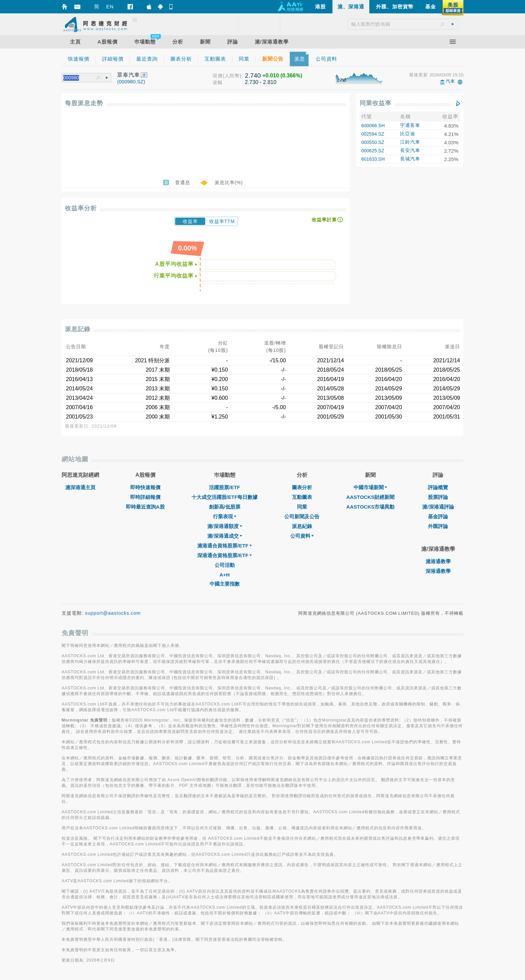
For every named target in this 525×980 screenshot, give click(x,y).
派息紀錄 (302, 526)
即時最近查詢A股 (145, 507)
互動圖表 (302, 497)
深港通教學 (438, 571)
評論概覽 (438, 487)
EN (110, 7)
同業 (302, 507)
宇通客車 (410, 125)
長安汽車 (410, 150)
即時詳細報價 (145, 497)
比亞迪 (408, 134)
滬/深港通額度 (225, 526)
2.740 (253, 76)
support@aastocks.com (113, 613)
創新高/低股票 (225, 507)
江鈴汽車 (410, 142)
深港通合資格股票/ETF (224, 555)
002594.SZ (373, 134)
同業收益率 (376, 103)
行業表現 (225, 516)
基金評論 (438, 516)
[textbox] (80, 78)
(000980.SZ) (131, 82)
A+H (224, 575)
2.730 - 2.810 (260, 82)
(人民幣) (232, 76)
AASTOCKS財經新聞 (370, 497)
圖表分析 (302, 487)
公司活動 (225, 565)
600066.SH (373, 126)
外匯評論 (438, 526)
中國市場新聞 (370, 487)
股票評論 (438, 497)
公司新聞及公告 (302, 516)
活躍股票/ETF (224, 487)
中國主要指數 (225, 584)
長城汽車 (410, 159)
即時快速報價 (145, 487)
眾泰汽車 (129, 75)
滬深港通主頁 (80, 487)
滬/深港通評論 (438, 507)
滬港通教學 (438, 561)
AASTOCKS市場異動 (370, 507)
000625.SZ (373, 151)
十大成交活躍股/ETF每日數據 (225, 497)
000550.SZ (373, 142)
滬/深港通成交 (225, 536)
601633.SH (373, 159)
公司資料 (302, 536)
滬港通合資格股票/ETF (224, 546)
